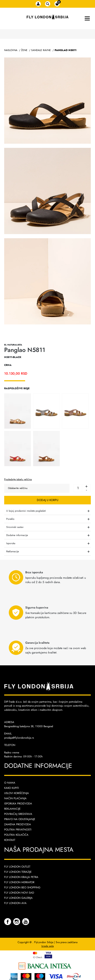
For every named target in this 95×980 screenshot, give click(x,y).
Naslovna (11, 50)
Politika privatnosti (18, 830)
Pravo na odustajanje (20, 819)
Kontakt (10, 840)
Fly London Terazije (18, 872)
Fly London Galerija (18, 898)
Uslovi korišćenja (17, 793)
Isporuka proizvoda (18, 804)
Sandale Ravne (41, 50)
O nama (10, 783)
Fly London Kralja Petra (21, 877)
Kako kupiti (12, 788)
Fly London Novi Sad (19, 893)
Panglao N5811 (65, 50)
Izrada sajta (48, 946)
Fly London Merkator (19, 882)
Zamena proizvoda (18, 824)
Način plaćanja (15, 798)
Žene (24, 50)
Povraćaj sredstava (18, 814)
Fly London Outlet (17, 867)
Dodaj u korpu (48, 500)
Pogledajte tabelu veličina (18, 479)
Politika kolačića (16, 835)
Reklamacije (12, 809)
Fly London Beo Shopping (22, 887)
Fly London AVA (15, 903)
